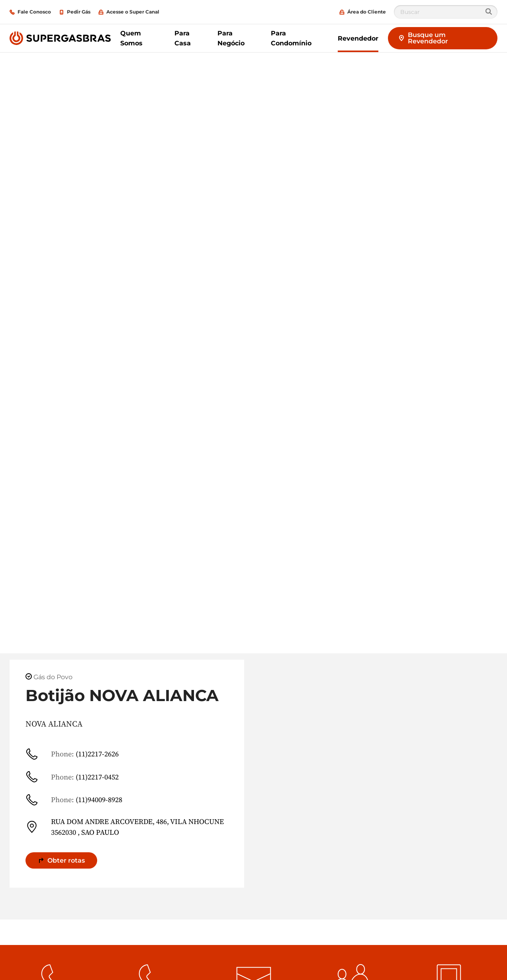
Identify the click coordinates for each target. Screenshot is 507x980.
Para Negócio (231, 38)
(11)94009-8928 (74, 800)
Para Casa (183, 38)
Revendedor (358, 38)
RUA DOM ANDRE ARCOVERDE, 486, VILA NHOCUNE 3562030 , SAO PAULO (125, 827)
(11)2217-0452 (72, 777)
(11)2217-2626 (72, 754)
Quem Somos (131, 38)
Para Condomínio (291, 38)
